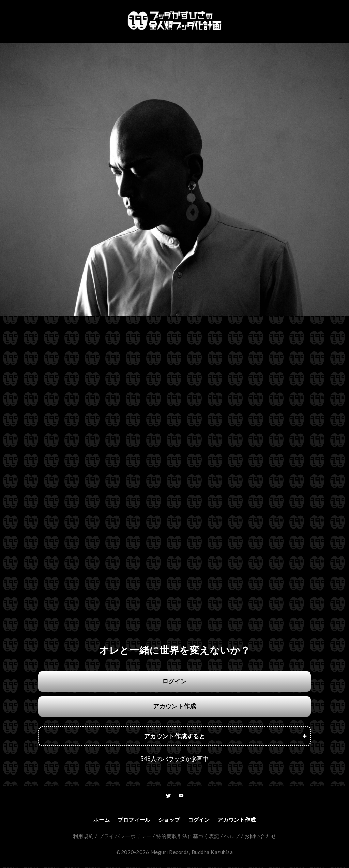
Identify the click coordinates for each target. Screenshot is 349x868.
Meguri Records (170, 853)
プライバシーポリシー (125, 837)
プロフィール (130, 820)
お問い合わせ (260, 837)
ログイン (174, 681)
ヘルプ (232, 837)
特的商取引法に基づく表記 (188, 837)
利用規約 (84, 837)
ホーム (94, 820)
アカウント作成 (174, 706)
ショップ (168, 820)
